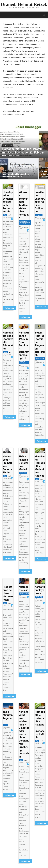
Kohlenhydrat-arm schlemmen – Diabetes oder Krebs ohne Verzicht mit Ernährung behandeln (24, 734)
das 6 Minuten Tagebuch (8, 717)
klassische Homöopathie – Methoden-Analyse (40, 466)
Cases (5, 352)
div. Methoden (8, 171)
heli (9, 215)
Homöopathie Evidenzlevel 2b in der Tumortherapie (8, 202)
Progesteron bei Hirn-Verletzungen (8, 593)
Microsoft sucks (24, 588)
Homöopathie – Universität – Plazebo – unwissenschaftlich (40, 725)
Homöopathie (8, 145)
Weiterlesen (9, 308)
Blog (5, 215)
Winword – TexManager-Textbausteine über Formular (24, 205)
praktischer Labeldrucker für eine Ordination (40, 202)
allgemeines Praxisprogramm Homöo (25, 223)
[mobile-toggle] (4, 15)
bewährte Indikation (23, 362)
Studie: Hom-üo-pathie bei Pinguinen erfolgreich (40, 344)
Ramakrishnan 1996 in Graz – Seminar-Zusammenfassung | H (24, 345)
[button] (44, 15)
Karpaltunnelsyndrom (40, 590)
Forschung (23, 473)
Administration (24, 594)
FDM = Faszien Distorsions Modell (23, 463)
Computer (39, 215)
